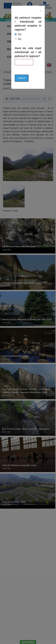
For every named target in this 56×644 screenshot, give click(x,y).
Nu (20, 39)
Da (20, 34)
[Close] (40, 11)
